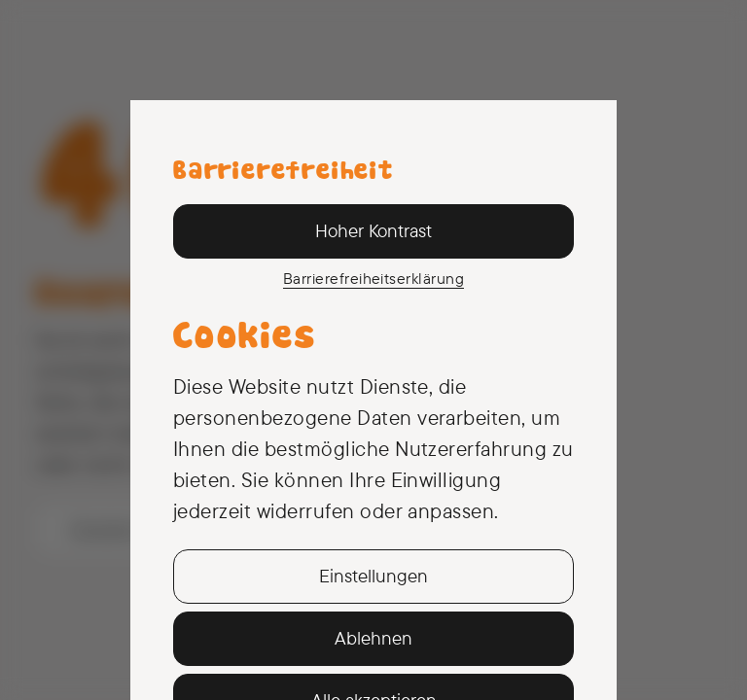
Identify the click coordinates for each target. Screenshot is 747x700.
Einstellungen (373, 576)
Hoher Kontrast (373, 230)
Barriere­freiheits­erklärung (373, 278)
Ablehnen (373, 638)
